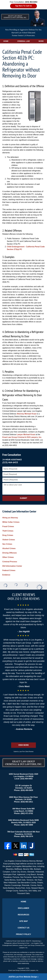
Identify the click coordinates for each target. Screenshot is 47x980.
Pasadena (8, 877)
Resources (23, 915)
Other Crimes (8, 557)
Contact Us (23, 928)
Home (6, 41)
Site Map (23, 921)
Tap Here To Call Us (24, 6)
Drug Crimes (8, 535)
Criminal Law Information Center (19, 511)
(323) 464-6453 (10, 462)
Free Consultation (12, 455)
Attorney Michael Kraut (26, 414)
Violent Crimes (9, 540)
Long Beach (31, 874)
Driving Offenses (10, 553)
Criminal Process (10, 562)
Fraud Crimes (8, 526)
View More (23, 745)
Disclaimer (23, 908)
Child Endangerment (16, 247)
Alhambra (10, 869)
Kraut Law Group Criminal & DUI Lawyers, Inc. (22, 437)
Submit (23, 498)
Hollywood (40, 872)
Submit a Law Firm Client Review (24, 752)
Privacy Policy (23, 934)
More (41, 41)
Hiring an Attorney (10, 518)
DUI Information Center (12, 566)
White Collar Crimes (11, 522)
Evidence (6, 575)
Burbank (37, 869)
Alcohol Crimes (9, 548)
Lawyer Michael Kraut (26, 434)
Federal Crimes (9, 570)
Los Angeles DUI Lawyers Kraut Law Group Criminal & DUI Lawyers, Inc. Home (15, 15)
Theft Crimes (8, 531)
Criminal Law (24, 41)
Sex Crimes (7, 544)
